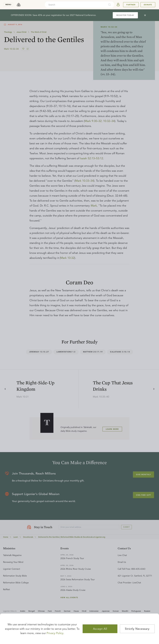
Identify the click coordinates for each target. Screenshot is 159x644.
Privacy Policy (55, 633)
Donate (148, 5)
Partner (131, 5)
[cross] (145, 15)
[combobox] (75, 5)
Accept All (100, 629)
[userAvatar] (118, 5)
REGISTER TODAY (125, 15)
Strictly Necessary (137, 629)
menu (8, 5)
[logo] (19, 5)
